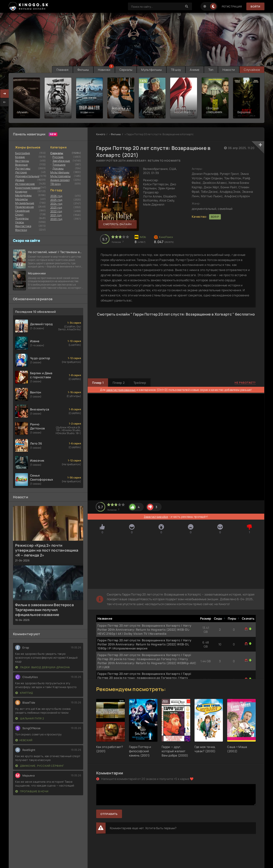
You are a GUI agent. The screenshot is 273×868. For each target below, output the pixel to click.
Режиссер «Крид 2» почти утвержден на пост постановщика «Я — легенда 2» (47, 550)
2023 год (56, 207)
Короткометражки (28, 188)
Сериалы (126, 70)
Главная (62, 70)
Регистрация (232, 7)
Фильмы (83, 70)
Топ (211, 70)
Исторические (25, 184)
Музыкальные (25, 203)
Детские (21, 172)
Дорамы (58, 168)
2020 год (56, 219)
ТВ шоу (176, 70)
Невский (24, 740)
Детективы (23, 168)
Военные (21, 165)
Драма (20, 180)
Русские (58, 157)
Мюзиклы (21, 199)
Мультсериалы (60, 176)
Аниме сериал (60, 180)
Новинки (104, 70)
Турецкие (59, 165)
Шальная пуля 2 (30, 718)
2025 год (56, 200)
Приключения (24, 207)
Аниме (195, 70)
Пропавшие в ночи (32, 791)
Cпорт (19, 214)
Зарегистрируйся (156, 517)
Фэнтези (21, 230)
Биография (23, 153)
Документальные (27, 176)
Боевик (20, 157)
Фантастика (23, 226)
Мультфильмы (151, 70)
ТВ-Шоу (56, 184)
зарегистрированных (121, 390)
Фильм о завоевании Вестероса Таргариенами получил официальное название (44, 610)
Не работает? (245, 383)
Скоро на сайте (27, 241)
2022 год (56, 211)
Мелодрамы (23, 195)
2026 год (56, 196)
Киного (101, 134)
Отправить (109, 814)
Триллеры (22, 218)
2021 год (56, 215)
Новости (229, 70)
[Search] (187, 6)
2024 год (56, 204)
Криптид (24, 693)
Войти (255, 7)
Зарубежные (61, 161)
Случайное (252, 70)
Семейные (22, 211)
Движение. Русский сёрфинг (40, 766)
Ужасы (20, 222)
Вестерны (22, 161)
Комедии (21, 191)
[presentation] (4, 102)
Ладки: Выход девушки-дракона (43, 667)
